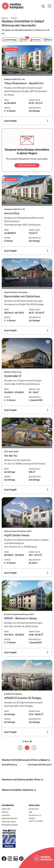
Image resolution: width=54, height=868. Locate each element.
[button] (27, 150)
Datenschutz (35, 815)
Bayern (5, 18)
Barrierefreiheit (10, 818)
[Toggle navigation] (49, 6)
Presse (5, 812)
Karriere (6, 815)
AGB (31, 812)
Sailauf (14, 18)
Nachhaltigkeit (9, 822)
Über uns (6, 809)
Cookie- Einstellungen (36, 820)
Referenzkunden (10, 825)
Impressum (34, 809)
